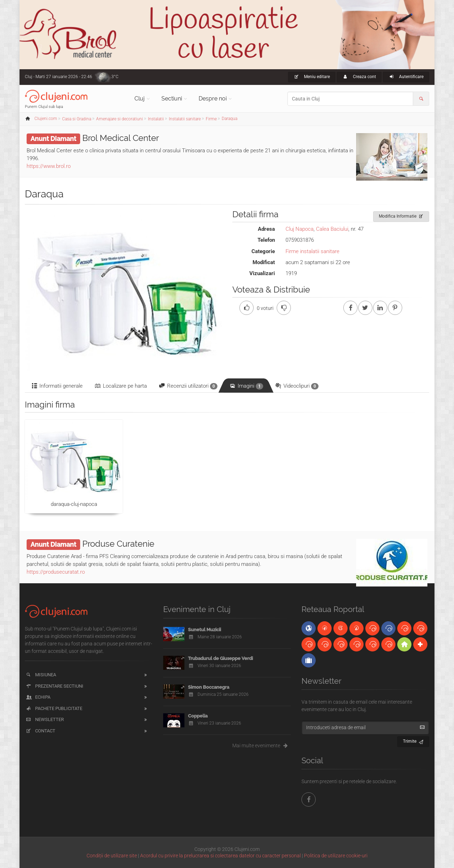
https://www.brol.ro (49, 166)
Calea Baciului (332, 229)
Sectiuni (172, 99)
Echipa (38, 697)
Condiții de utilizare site (112, 856)
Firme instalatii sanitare (312, 251)
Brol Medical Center (121, 138)
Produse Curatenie (118, 544)
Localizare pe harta (120, 386)
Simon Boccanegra (209, 687)
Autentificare (406, 77)
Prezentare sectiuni (54, 686)
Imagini (246, 386)
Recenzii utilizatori (188, 386)
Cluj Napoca (300, 229)
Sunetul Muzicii (204, 630)
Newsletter (45, 719)
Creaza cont (359, 77)
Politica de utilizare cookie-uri (336, 856)
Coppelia (198, 716)
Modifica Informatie (401, 215)
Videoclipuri (297, 386)
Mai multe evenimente (262, 746)
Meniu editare (312, 77)
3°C (115, 77)
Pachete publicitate (54, 708)
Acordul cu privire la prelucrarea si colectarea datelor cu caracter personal (220, 856)
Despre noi (213, 99)
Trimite (413, 740)
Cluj (140, 99)
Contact (40, 731)
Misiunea (41, 675)
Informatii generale (57, 386)
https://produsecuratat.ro (56, 572)
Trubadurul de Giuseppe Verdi (220, 658)
